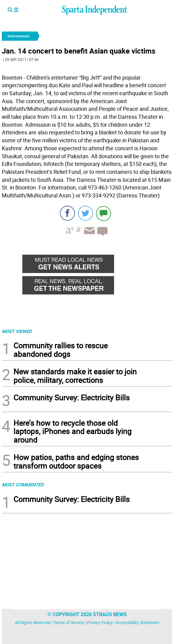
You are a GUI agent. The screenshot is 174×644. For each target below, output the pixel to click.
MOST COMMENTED (23, 485)
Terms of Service (69, 622)
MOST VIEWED (17, 331)
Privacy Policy (100, 622)
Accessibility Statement (137, 622)
